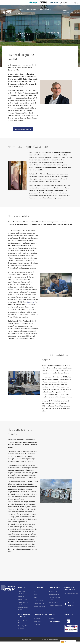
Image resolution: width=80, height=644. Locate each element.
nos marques (38, 587)
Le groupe (19, 9)
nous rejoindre (55, 587)
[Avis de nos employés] (66, 604)
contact (52, 614)
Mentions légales (26, 639)
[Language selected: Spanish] (68, 642)
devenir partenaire (40, 614)
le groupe (22, 587)
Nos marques (31, 9)
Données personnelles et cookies (50, 639)
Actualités (20, 14)
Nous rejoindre (45, 9)
